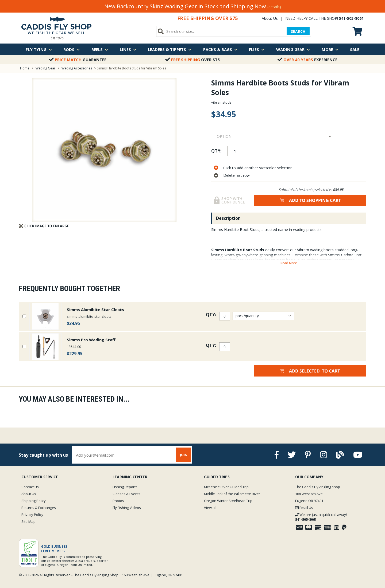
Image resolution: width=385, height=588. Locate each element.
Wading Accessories (77, 68)
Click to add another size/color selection (258, 168)
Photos (118, 501)
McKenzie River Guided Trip (226, 487)
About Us (270, 18)
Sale (355, 49)
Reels (100, 49)
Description (228, 218)
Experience (307, 60)
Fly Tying (39, 49)
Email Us (304, 508)
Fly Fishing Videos (127, 508)
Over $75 (192, 60)
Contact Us (30, 487)
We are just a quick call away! (321, 517)
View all (210, 508)
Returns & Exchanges (39, 508)
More (330, 49)
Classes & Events (126, 494)
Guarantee (78, 60)
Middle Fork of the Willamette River (232, 494)
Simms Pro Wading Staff (91, 340)
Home (25, 68)
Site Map (28, 522)
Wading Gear (293, 49)
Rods (72, 49)
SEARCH (298, 31)
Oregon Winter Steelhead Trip (228, 501)
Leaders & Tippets (170, 49)
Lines (128, 49)
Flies (257, 49)
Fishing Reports (125, 487)
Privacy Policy (32, 515)
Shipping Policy (34, 501)
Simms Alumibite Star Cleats (95, 309)
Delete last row (236, 175)
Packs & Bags (220, 49)
